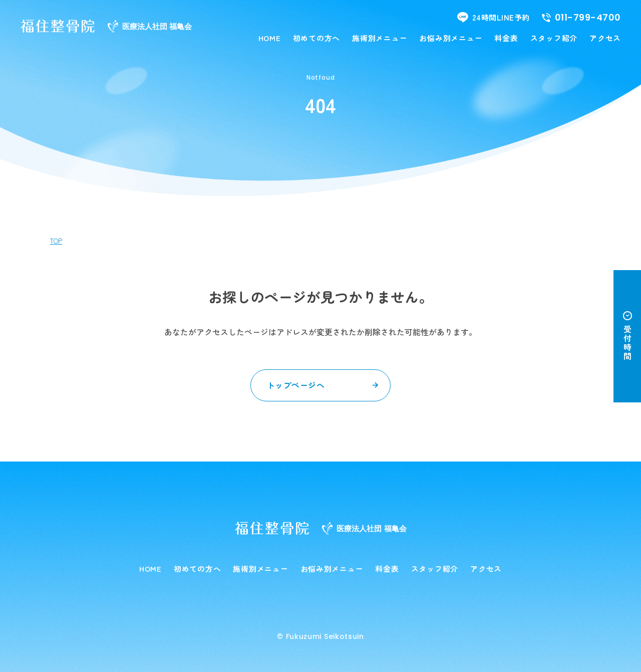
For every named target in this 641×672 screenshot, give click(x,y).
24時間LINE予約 (494, 17)
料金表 (506, 38)
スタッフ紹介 (554, 38)
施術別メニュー (380, 38)
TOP (56, 241)
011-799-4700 (581, 18)
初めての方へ (316, 38)
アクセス (605, 38)
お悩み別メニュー (451, 38)
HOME (270, 38)
